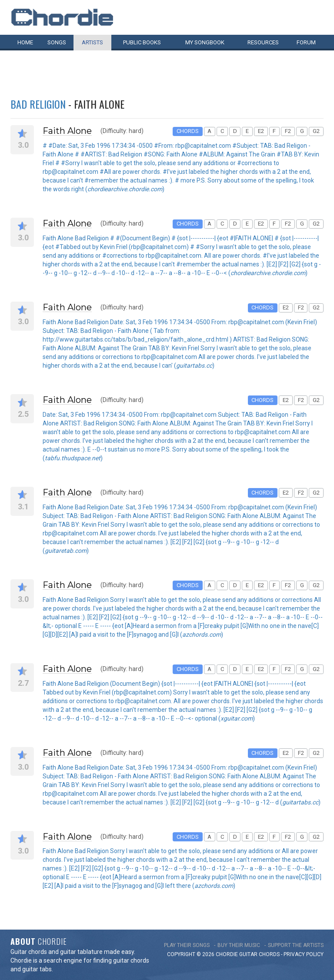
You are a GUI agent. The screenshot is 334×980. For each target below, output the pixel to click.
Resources (263, 42)
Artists (92, 42)
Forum (306, 42)
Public (142, 42)
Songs (57, 42)
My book (205, 42)
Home (25, 42)
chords (269, 954)
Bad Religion (38, 104)
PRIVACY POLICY (304, 954)
